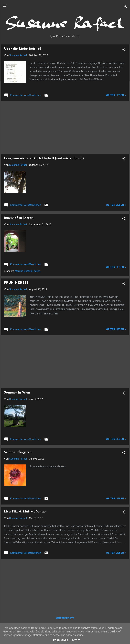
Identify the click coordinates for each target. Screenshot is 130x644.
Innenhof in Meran (19, 218)
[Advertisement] (65, 128)
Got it (76, 640)
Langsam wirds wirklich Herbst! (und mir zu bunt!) (44, 158)
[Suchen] (125, 7)
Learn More (60, 640)
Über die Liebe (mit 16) (23, 49)
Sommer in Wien (17, 393)
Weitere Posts (65, 618)
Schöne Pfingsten (18, 452)
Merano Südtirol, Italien (28, 271)
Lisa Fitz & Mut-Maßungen (26, 512)
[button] (124, 50)
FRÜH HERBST (16, 283)
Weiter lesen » (116, 95)
